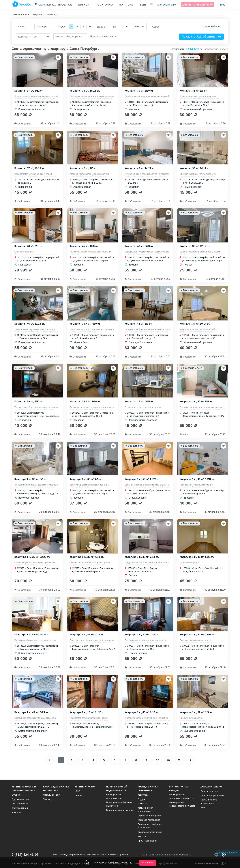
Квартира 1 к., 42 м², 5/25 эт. (32, 723)
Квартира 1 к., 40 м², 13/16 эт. (198, 644)
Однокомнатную (20, 799)
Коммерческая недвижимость (114, 796)
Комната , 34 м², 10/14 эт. (195, 328)
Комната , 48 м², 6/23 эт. (140, 250)
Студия (141, 799)
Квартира (37, 14)
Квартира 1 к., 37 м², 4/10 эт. (87, 565)
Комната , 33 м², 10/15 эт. (85, 92)
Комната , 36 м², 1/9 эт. (194, 92)
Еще (142, 5)
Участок (142, 836)
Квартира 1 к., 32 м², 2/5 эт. (197, 723)
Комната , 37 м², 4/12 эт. (29, 92)
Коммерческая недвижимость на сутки (182, 796)
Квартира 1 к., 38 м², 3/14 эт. (142, 565)
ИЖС (77, 791)
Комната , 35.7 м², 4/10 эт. (85, 328)
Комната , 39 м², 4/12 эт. (29, 407)
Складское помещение (150, 832)
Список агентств (209, 791)
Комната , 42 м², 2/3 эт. (84, 171)
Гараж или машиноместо (119, 810)
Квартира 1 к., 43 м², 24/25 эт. (33, 644)
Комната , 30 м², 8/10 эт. (140, 92)
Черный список (77, 854)
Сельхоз (79, 796)
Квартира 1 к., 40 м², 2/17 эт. (142, 723)
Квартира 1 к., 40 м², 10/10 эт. (198, 486)
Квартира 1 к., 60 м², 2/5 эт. (86, 486)
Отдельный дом (52, 795)
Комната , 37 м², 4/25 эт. (140, 407)
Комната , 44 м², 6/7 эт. (139, 328)
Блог (203, 807)
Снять (26, 14)
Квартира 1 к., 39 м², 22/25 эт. (33, 565)
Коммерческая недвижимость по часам (182, 804)
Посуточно (101, 5)
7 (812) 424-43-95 (25, 855)
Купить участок (85, 787)
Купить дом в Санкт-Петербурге (56, 788)
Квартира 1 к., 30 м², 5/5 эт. (197, 407)
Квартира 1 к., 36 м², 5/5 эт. (31, 486)
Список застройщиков (212, 796)
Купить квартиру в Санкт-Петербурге (24, 788)
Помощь (63, 854)
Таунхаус (48, 799)
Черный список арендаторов (209, 801)
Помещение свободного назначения (119, 804)
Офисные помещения (149, 816)
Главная (16, 14)
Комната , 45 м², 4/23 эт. (84, 250)
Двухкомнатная (20, 803)
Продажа (62, 5)
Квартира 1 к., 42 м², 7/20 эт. (87, 644)
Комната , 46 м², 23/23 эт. (30, 328)
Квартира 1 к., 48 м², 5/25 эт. (197, 565)
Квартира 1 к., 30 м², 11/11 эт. (143, 644)
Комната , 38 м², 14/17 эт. (195, 171)
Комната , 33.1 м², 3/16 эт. (85, 407)
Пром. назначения (147, 841)
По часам (124, 5)
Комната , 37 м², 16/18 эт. (30, 171)
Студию (16, 795)
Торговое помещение (149, 820)
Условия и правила (118, 854)
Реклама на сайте (96, 854)
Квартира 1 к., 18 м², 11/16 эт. (88, 723)
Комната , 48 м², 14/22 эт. (140, 171)
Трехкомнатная (20, 808)
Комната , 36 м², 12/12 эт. (195, 250)
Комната (16, 812)
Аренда (81, 5)
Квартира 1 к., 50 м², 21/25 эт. (143, 486)
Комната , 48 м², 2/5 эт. (29, 250)
